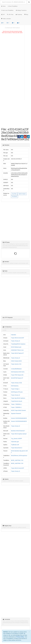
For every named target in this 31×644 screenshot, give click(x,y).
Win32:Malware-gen (16, 347)
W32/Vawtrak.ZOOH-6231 (18, 372)
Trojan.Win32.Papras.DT (17, 353)
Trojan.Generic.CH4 (16, 364)
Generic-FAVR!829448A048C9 (19, 418)
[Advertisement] (15, 51)
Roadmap (19, 15)
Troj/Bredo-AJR (15, 445)
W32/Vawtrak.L (15, 386)
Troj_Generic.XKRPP (17, 439)
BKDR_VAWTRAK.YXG (17, 460)
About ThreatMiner (13, 6)
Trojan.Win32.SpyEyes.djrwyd (19, 434)
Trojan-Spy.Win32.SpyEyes (18, 398)
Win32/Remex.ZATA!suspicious (19, 456)
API (3, 15)
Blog (26, 15)
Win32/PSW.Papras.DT (17, 378)
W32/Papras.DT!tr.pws (17, 392)
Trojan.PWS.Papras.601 (17, 375)
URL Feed (10, 15)
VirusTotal (14, 194)
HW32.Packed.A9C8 (16, 361)
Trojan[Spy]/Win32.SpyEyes (18, 344)
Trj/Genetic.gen (15, 442)
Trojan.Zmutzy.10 (15, 341)
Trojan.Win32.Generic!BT (18, 338)
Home (3, 6)
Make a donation (6, 19)
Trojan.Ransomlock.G (17, 448)
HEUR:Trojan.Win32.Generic (18, 410)
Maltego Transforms (21, 10)
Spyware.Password (16, 413)
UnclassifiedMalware (16, 369)
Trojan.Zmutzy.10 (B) (16, 383)
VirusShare (15, 197)
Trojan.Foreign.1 (15, 389)
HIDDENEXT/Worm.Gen (17, 350)
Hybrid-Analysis (22, 194)
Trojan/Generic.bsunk (17, 401)
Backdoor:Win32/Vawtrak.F (18, 431)
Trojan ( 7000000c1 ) (16, 404)
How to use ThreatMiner (7, 10)
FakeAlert (14, 335)
